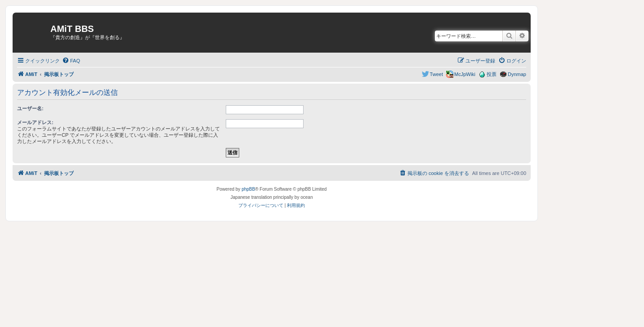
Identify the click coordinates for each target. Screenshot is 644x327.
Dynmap (517, 74)
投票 (492, 74)
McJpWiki (465, 74)
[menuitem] (71, 61)
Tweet (436, 74)
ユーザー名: (30, 108)
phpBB (248, 189)
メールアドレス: (35, 122)
